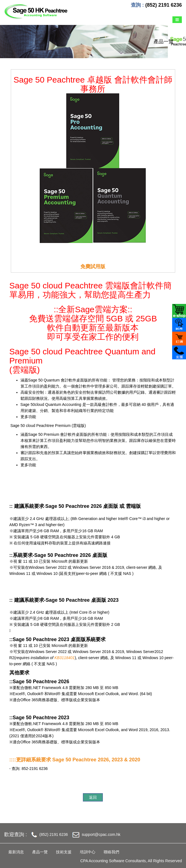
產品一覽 (40, 852)
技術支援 (64, 852)
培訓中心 (88, 852)
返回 (93, 797)
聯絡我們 (111, 852)
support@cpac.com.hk (101, 834)
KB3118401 (64, 658)
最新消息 (16, 852)
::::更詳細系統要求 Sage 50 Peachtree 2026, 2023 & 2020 (75, 760)
